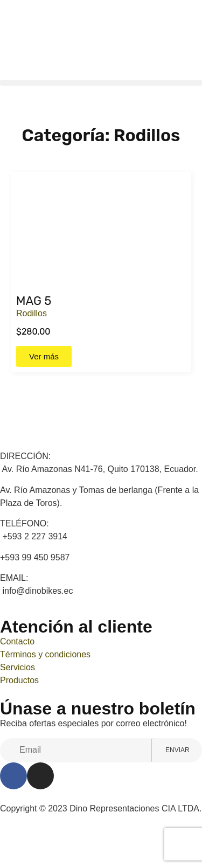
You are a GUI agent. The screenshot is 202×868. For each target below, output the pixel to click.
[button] (101, 83)
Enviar (170, 750)
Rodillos (32, 313)
